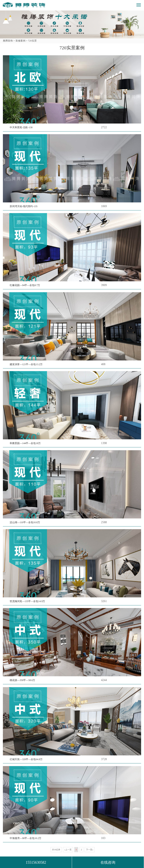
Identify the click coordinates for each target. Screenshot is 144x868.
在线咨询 (108, 862)
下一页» (90, 850)
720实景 (32, 41)
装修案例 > (21, 41)
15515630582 (36, 862)
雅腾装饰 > (9, 41)
